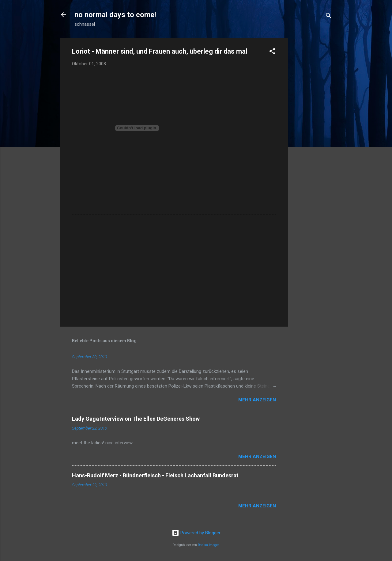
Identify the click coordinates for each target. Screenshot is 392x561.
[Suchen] (329, 17)
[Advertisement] (313, 130)
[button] (272, 52)
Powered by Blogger (196, 533)
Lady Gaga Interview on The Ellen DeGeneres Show (136, 419)
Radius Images (209, 545)
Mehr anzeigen (257, 400)
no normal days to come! (115, 15)
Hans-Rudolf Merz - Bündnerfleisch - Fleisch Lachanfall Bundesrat (155, 475)
